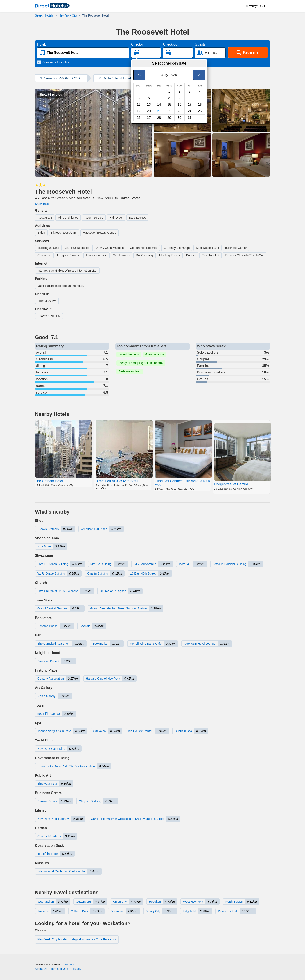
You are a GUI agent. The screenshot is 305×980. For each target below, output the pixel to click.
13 (149, 105)
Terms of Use (59, 969)
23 (179, 111)
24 (190, 111)
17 (190, 105)
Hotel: (42, 44)
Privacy (76, 969)
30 (179, 118)
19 (139, 111)
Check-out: (171, 44)
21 (159, 111)
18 (200, 105)
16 (179, 105)
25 (200, 111)
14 (159, 105)
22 (169, 111)
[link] (52, 6)
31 (190, 118)
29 (169, 118)
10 (190, 98)
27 (149, 118)
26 (139, 118)
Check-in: (138, 44)
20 (149, 111)
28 (159, 118)
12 (139, 105)
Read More (69, 965)
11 (200, 98)
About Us (41, 969)
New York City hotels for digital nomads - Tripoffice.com (77, 939)
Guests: (201, 44)
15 (169, 105)
